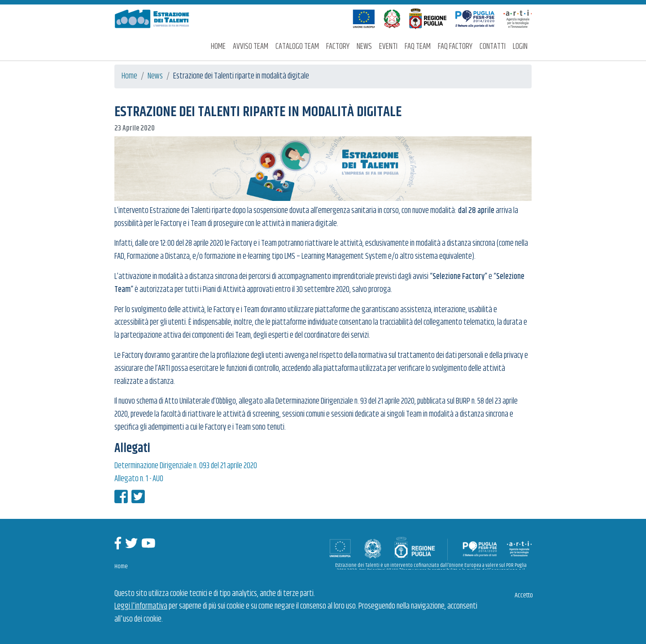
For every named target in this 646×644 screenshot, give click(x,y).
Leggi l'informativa (141, 606)
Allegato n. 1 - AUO (139, 479)
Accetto (524, 595)
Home (218, 47)
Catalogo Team (297, 47)
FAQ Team (418, 47)
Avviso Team (251, 47)
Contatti (493, 47)
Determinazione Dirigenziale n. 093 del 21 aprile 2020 (186, 466)
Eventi (388, 47)
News (364, 47)
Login (520, 47)
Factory (338, 47)
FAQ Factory (455, 47)
